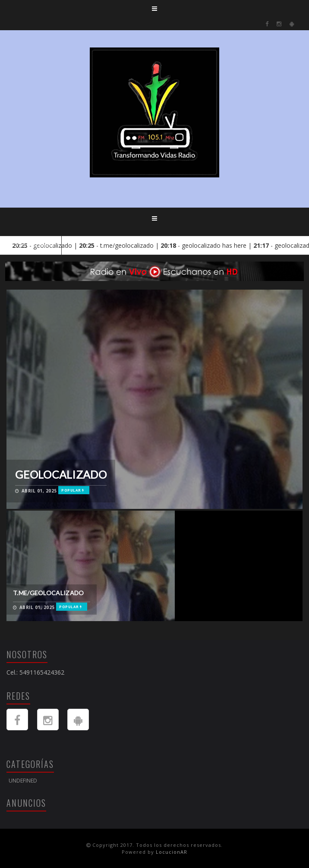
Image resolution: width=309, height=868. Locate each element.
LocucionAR (172, 852)
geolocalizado (61, 474)
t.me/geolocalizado (48, 593)
